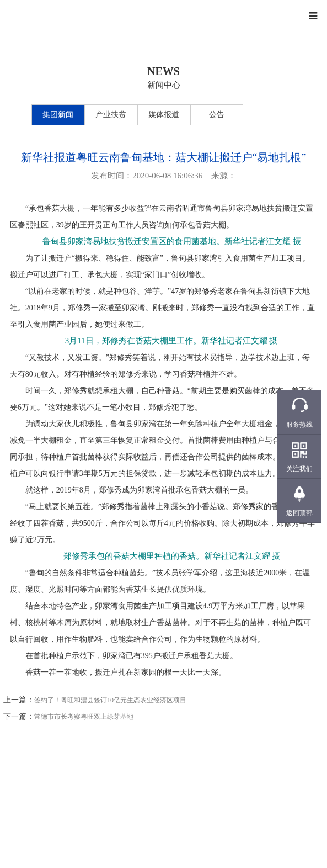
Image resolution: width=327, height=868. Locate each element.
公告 (217, 115)
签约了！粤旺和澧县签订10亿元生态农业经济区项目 (110, 700)
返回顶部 (299, 513)
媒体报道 (164, 115)
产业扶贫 (111, 115)
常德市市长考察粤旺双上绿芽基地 (84, 717)
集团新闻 (58, 115)
